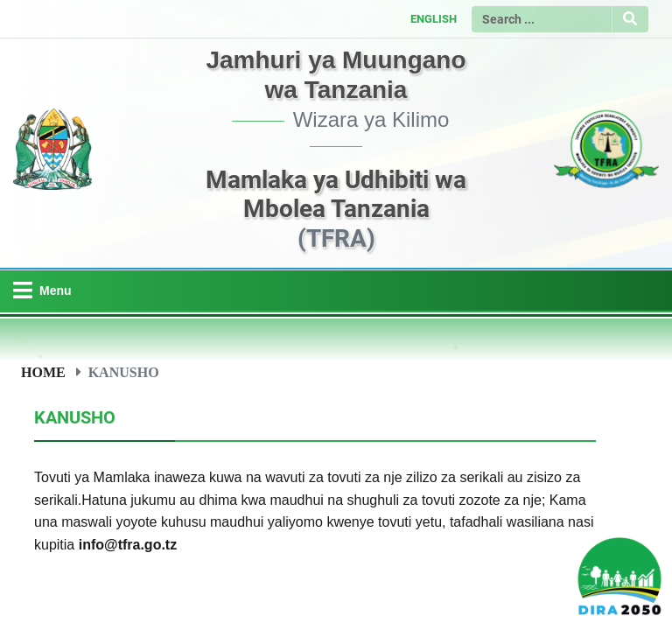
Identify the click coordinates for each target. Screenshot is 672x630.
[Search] (542, 19)
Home (43, 372)
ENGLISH (434, 19)
